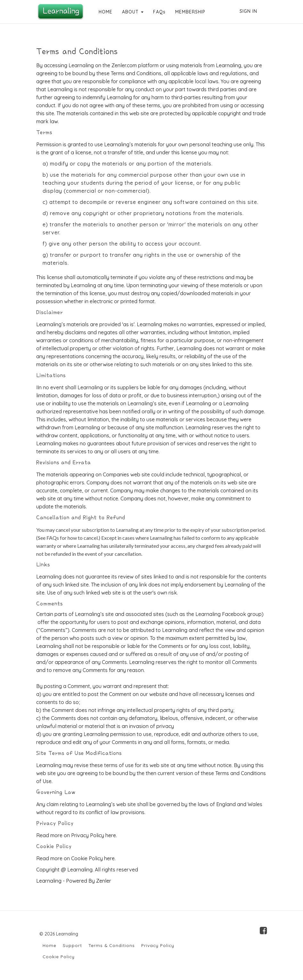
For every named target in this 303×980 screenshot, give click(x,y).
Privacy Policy (158, 945)
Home (49, 945)
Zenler (104, 881)
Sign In (248, 11)
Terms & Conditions (112, 945)
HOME (105, 12)
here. (111, 835)
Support (72, 945)
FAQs (159, 12)
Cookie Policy (59, 956)
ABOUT (132, 12)
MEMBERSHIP (190, 12)
